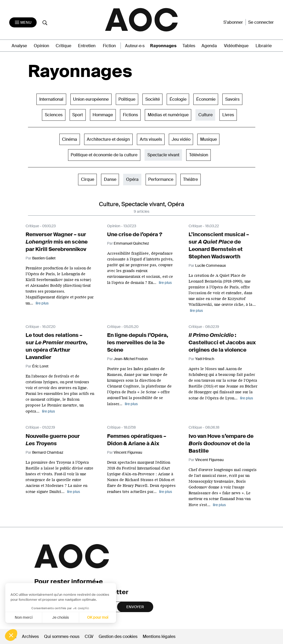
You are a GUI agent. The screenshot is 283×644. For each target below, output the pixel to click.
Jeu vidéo (181, 139)
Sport (78, 115)
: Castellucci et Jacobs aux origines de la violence (222, 342)
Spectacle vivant (163, 155)
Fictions (130, 115)
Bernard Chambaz (48, 452)
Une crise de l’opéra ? (135, 234)
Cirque (88, 179)
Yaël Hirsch (205, 359)
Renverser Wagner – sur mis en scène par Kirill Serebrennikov (57, 242)
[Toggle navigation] (23, 22)
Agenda (209, 46)
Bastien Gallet (44, 258)
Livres (228, 115)
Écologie (178, 99)
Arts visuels (151, 139)
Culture (205, 115)
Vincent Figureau (128, 452)
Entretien (87, 46)
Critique (63, 46)
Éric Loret (40, 366)
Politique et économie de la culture (104, 155)
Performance (161, 179)
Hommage (103, 115)
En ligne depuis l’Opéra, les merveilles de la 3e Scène (138, 342)
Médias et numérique (168, 115)
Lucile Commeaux (210, 265)
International (51, 99)
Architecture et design (108, 139)
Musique (208, 139)
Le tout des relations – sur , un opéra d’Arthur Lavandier (57, 346)
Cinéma (69, 139)
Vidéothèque (236, 46)
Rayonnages (163, 46)
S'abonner (233, 22)
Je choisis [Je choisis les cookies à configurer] (34, 617)
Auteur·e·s (135, 46)
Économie (206, 99)
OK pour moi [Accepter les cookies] (71, 617)
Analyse (19, 46)
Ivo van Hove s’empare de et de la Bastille (221, 443)
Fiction (109, 46)
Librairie (264, 46)
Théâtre (190, 179)
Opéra (132, 179)
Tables (189, 46)
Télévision (199, 155)
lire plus (165, 283)
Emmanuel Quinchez (131, 243)
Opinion (41, 46)
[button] (11, 635)
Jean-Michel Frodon (131, 359)
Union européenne (91, 99)
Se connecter (261, 22)
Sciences (54, 115)
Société (153, 99)
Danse (110, 179)
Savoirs (232, 99)
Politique (127, 99)
